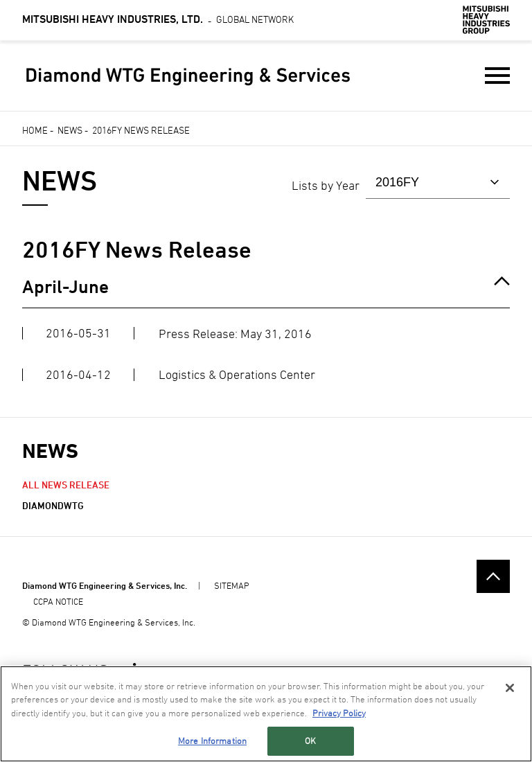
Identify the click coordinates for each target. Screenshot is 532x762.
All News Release (66, 485)
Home (35, 130)
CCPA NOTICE (58, 601)
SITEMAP (232, 585)
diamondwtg (53, 505)
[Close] (510, 688)
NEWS (50, 451)
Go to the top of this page (493, 576)
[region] (266, 714)
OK (310, 741)
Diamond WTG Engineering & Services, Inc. (105, 585)
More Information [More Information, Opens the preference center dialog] (212, 741)
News (70, 130)
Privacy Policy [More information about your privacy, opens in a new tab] (339, 713)
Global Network (158, 19)
